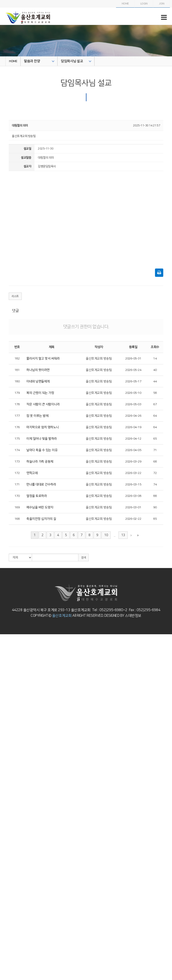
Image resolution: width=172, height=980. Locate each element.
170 (17, 496)
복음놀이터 (6, 732)
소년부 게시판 (8, 795)
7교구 (3, 924)
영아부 (4, 715)
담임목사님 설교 (76, 61)
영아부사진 (6, 724)
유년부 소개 (7, 770)
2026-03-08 (133, 496)
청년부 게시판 (8, 845)
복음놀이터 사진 (9, 740)
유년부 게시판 (8, 778)
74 (155, 484)
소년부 (4, 782)
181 (17, 370)
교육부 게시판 (8, 882)
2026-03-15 (133, 484)
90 (155, 507)
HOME (13, 61)
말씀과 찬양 (39, 61)
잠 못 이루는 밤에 (37, 416)
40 (155, 370)
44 (155, 381)
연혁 (3, 649)
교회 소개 (5, 640)
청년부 (4, 832)
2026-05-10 (133, 393)
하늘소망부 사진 (9, 874)
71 (155, 450)
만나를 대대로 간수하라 (41, 484)
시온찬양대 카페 (9, 707)
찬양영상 (5, 699)
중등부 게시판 (8, 811)
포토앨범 (5, 965)
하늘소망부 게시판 (11, 878)
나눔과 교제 (7, 945)
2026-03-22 (133, 473)
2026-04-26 (133, 416)
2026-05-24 (133, 370)
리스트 (15, 296)
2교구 (3, 903)
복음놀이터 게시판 (11, 744)
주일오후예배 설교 (11, 686)
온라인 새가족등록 (11, 978)
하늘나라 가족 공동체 (40, 462)
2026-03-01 (133, 507)
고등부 (4, 815)
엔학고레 (32, 473)
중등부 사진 (7, 807)
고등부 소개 (7, 820)
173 (17, 462)
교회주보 (5, 949)
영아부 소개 (7, 720)
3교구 (3, 907)
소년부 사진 (7, 791)
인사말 (4, 645)
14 (155, 359)
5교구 (3, 915)
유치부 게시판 (8, 761)
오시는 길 (5, 674)
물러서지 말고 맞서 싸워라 (43, 359)
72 (155, 473)
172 (17, 473)
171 (17, 484)
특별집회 (5, 695)
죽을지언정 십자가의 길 (41, 519)
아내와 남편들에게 (38, 381)
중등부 (4, 799)
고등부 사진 (7, 824)
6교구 (3, 920)
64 (155, 416)
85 (155, 519)
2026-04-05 (133, 450)
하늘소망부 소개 (9, 870)
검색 (83, 558)
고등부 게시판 (8, 828)
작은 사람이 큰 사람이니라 (43, 404)
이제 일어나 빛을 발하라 (42, 439)
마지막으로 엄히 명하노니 (43, 427)
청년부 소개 (7, 836)
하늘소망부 (6, 865)
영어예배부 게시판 (11, 861)
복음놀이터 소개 (9, 736)
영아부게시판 (8, 728)
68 (155, 462)
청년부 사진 (7, 840)
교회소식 (5, 953)
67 (155, 404)
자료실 (4, 974)
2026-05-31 (133, 359)
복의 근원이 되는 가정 (40, 393)
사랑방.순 (5, 657)
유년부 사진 (7, 774)
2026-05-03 (133, 404)
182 (17, 359)
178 (17, 404)
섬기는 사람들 (8, 653)
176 (17, 427)
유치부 (4, 749)
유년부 (4, 765)
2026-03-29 (133, 462)
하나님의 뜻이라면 (38, 370)
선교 (3, 886)
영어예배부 (6, 849)
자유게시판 (6, 957)
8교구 (3, 928)
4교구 (3, 911)
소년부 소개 (7, 786)
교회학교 (5, 711)
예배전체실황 (8, 690)
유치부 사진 (7, 757)
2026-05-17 (133, 381)
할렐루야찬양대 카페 (12, 703)
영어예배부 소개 (9, 853)
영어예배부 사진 (9, 857)
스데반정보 (133, 616)
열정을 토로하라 (37, 496)
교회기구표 (6, 661)
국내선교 (5, 890)
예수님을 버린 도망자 (40, 507)
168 (17, 519)
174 (17, 450)
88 (155, 496)
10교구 (4, 936)
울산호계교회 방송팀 (99, 359)
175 (17, 439)
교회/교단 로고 (9, 669)
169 (17, 507)
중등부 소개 (7, 803)
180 (17, 381)
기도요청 (5, 970)
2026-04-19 (133, 427)
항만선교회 (6, 940)
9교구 (3, 932)
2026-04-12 (133, 439)
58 (155, 393)
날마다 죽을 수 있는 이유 (42, 450)
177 (17, 416)
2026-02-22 (133, 519)
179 (17, 393)
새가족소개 (6, 961)
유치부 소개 (7, 753)
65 (155, 439)
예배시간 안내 (8, 665)
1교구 (3, 899)
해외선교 (5, 895)
